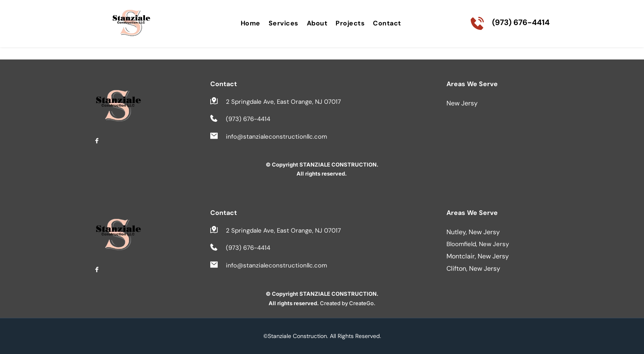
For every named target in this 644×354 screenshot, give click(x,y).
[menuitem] (251, 23)
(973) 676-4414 (521, 22)
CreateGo (361, 303)
